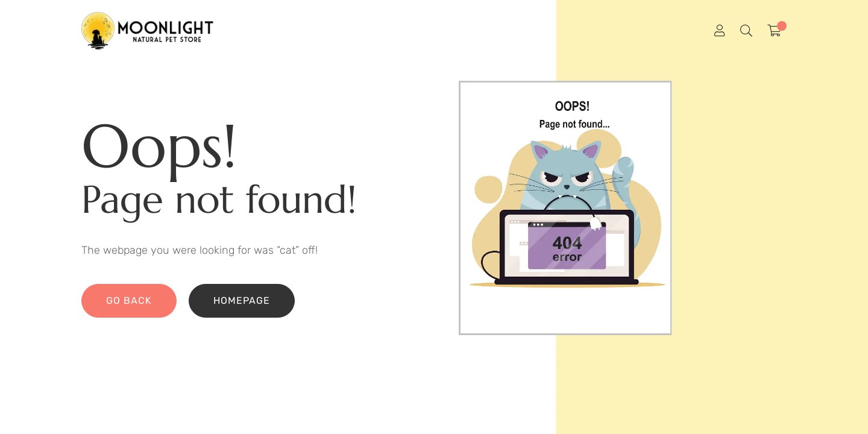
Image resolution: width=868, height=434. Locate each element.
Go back (129, 300)
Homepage (242, 300)
